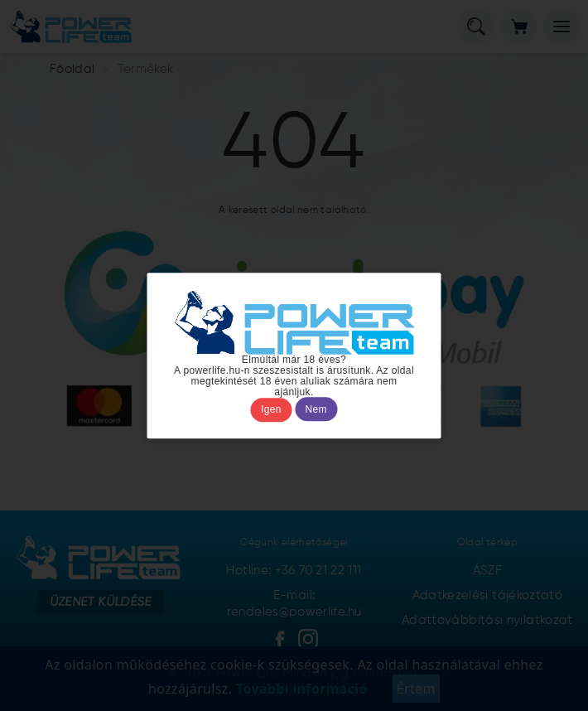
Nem (316, 409)
